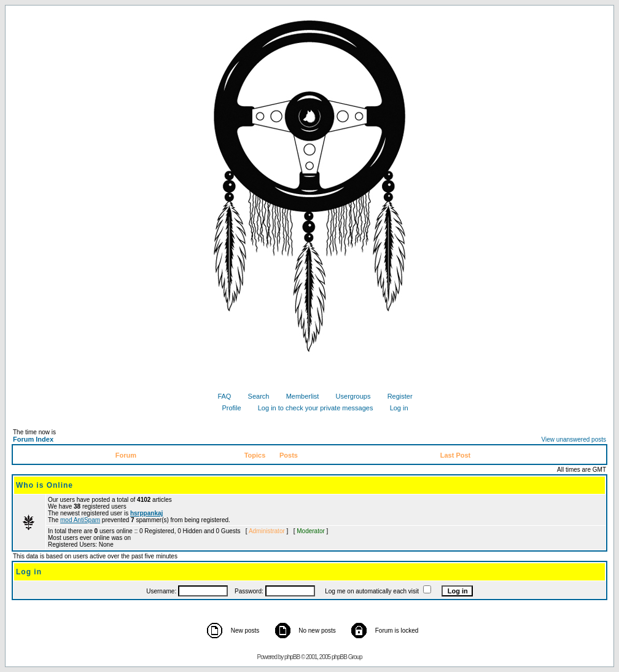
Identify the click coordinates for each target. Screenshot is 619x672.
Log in (395, 408)
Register (395, 396)
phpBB (292, 657)
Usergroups (349, 396)
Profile (227, 408)
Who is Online (45, 485)
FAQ (220, 396)
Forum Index (33, 439)
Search (254, 396)
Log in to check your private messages (311, 408)
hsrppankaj (146, 513)
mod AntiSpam (80, 520)
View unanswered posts (574, 440)
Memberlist (298, 396)
